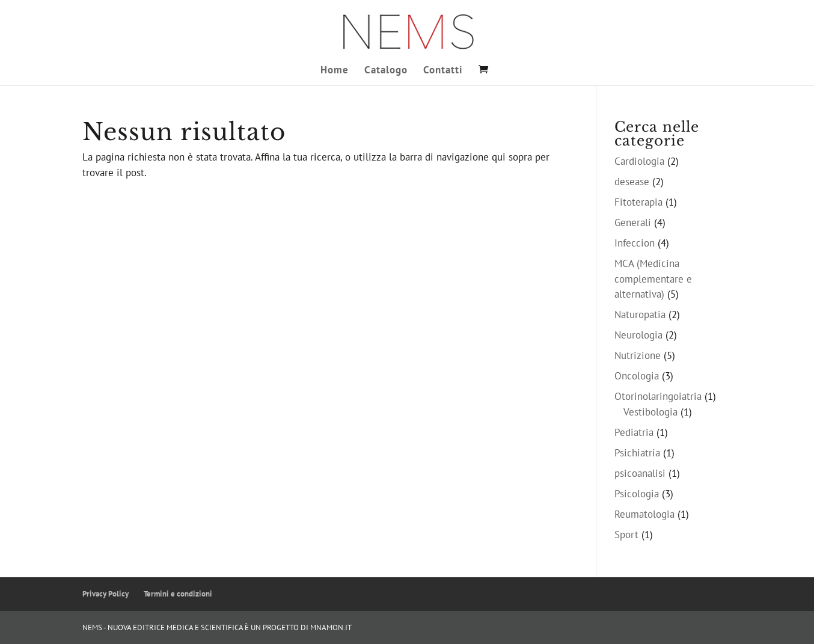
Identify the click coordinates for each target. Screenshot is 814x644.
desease (632, 182)
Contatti (443, 71)
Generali (633, 222)
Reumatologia (644, 514)
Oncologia (637, 376)
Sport (626, 535)
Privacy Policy (106, 594)
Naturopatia (640, 314)
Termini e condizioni (178, 594)
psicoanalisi (640, 473)
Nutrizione (638, 355)
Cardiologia (639, 161)
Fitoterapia (638, 202)
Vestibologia (650, 412)
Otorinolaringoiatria (658, 396)
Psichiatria (637, 453)
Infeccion (635, 243)
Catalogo (386, 71)
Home (335, 71)
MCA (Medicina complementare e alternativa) (653, 279)
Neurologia (638, 335)
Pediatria (634, 432)
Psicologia (637, 494)
